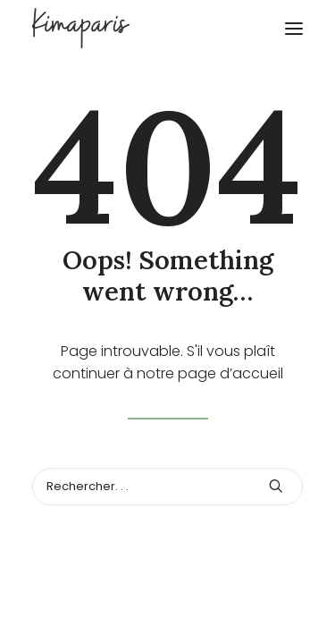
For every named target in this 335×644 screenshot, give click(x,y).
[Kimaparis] (167, 28)
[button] (294, 28)
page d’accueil (230, 373)
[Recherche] (167, 487)
